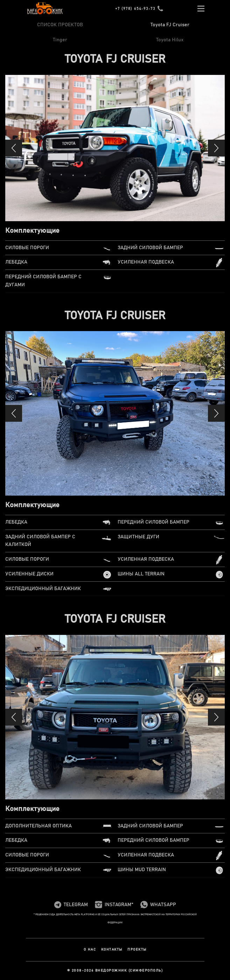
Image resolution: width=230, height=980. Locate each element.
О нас (90, 950)
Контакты (112, 950)
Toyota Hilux (170, 40)
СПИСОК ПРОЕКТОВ (60, 25)
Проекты (137, 950)
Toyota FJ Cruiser (170, 25)
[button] (14, 148)
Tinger (60, 40)
